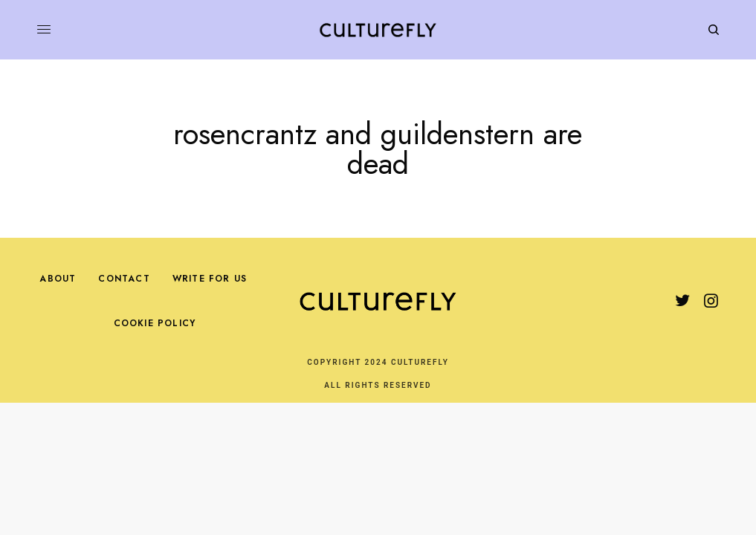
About (58, 279)
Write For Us (210, 279)
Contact (124, 279)
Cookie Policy (155, 323)
